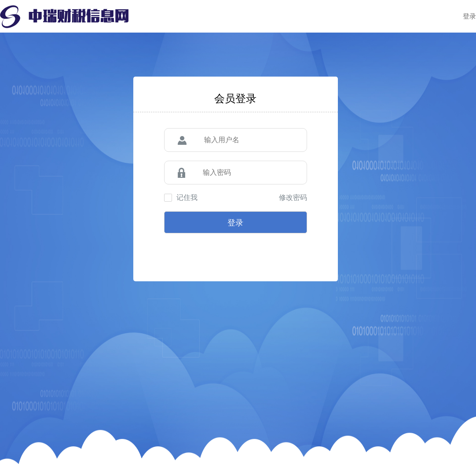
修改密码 (293, 197)
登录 (469, 16)
